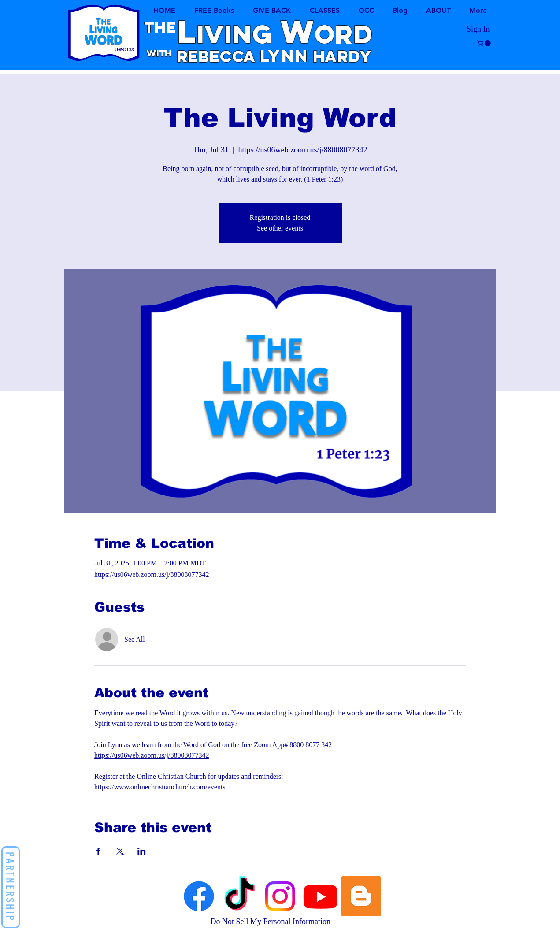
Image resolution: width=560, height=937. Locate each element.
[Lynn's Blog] (361, 896)
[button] (325, 10)
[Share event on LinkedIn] (142, 851)
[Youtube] (321, 896)
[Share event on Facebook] (98, 851)
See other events (280, 228)
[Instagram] (280, 896)
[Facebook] (199, 896)
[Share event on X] (120, 851)
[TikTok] (239, 896)
